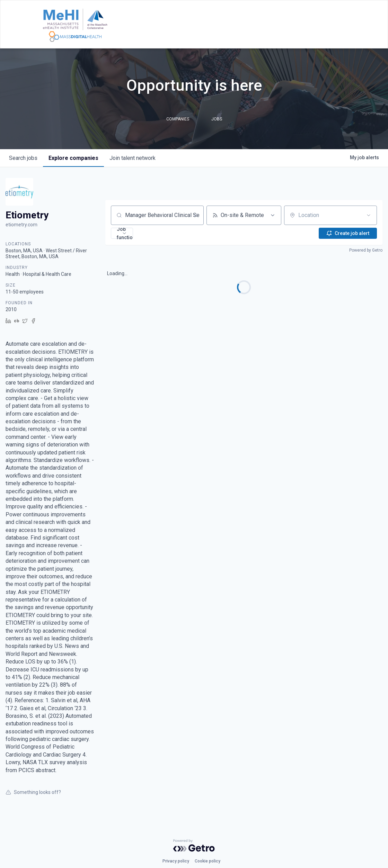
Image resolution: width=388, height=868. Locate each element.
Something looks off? (33, 792)
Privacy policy (176, 861)
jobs (23, 158)
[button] (122, 233)
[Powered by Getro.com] (194, 846)
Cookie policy (208, 861)
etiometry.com (21, 225)
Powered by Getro (366, 250)
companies (73, 158)
